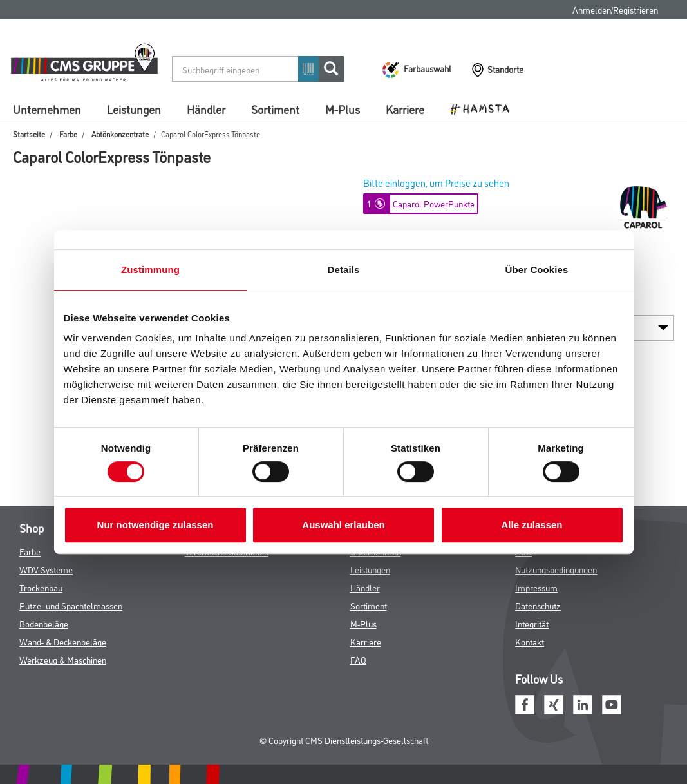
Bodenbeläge (44, 623)
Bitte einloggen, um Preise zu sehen (436, 183)
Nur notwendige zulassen (155, 525)
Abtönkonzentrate (120, 134)
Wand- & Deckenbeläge (63, 641)
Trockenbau (41, 587)
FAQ (358, 659)
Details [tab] (344, 270)
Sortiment (275, 109)
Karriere (405, 109)
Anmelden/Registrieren (615, 9)
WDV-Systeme (46, 569)
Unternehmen (47, 109)
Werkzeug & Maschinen (63, 659)
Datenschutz (538, 605)
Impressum (536, 587)
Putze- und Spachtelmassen (71, 605)
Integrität (532, 623)
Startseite (29, 134)
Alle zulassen (532, 525)
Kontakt (530, 641)
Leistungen (134, 109)
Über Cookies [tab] (537, 270)
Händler (206, 109)
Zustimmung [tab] (150, 270)
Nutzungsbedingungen (556, 569)
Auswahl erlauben (343, 525)
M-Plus (343, 109)
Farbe (68, 134)
